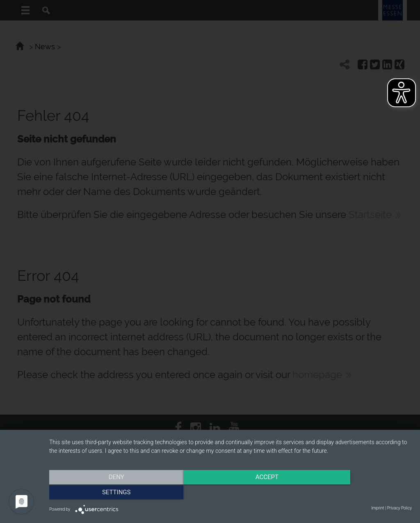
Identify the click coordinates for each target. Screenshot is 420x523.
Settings (358, 492)
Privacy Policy (399, 508)
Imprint (378, 508)
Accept (231, 492)
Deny (104, 492)
